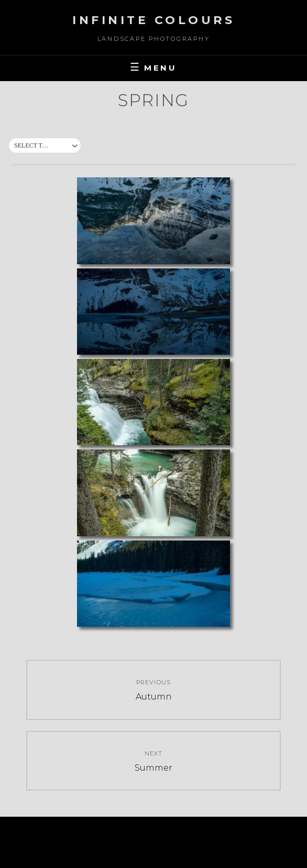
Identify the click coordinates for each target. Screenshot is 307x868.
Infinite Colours (153, 20)
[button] (45, 146)
